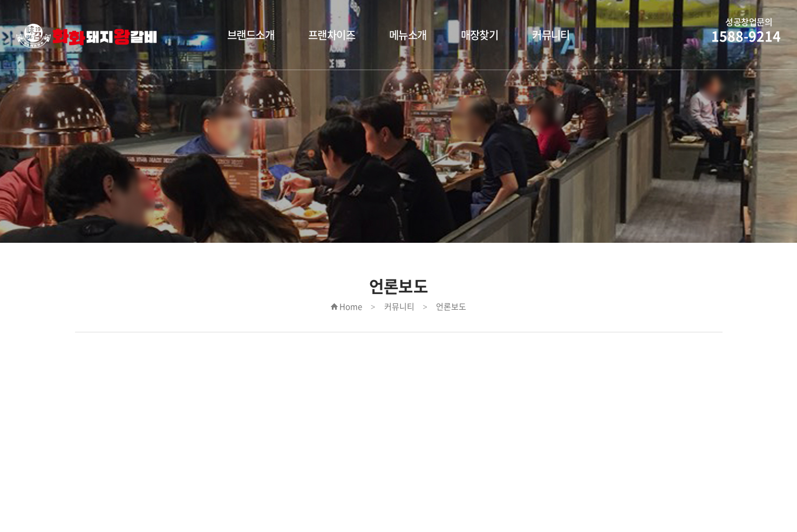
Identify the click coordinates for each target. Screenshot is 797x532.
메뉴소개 (408, 35)
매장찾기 (480, 35)
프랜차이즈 (332, 35)
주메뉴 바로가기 (0, 0)
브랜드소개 (251, 35)
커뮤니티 (551, 35)
